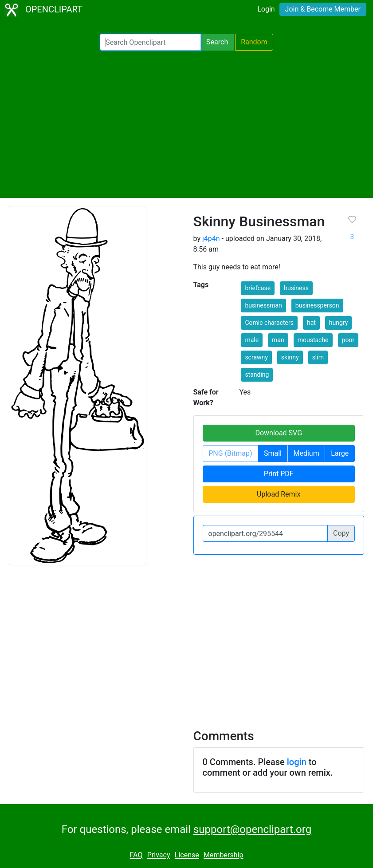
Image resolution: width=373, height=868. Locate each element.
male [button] (252, 340)
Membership (223, 855)
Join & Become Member (323, 9)
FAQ (136, 855)
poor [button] (348, 340)
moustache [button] (313, 340)
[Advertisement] (186, 124)
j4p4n (211, 239)
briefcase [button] (258, 288)
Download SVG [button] (279, 433)
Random (254, 42)
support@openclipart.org (252, 829)
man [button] (278, 340)
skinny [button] (290, 357)
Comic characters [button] (269, 323)
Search (217, 42)
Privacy (159, 855)
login (297, 762)
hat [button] (311, 323)
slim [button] (318, 357)
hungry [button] (339, 323)
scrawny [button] (256, 357)
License (187, 855)
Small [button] (273, 453)
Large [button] (340, 453)
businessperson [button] (317, 305)
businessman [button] (263, 305)
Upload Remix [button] (279, 494)
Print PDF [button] (279, 474)
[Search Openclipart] (150, 42)
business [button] (296, 288)
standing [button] (257, 375)
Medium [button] (306, 453)
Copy (341, 533)
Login (266, 9)
